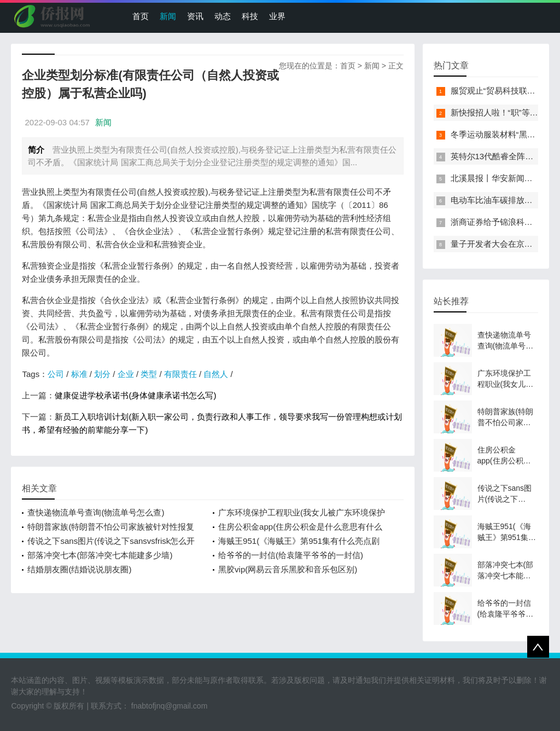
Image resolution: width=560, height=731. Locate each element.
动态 (223, 16)
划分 (102, 374)
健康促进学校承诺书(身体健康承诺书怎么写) (135, 395)
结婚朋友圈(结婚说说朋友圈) (79, 569)
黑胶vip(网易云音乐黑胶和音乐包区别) (288, 569)
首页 (141, 16)
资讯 (195, 16)
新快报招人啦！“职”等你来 (498, 112)
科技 (250, 16)
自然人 (216, 374)
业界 (277, 16)
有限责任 (180, 374)
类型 (149, 374)
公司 (56, 374)
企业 (126, 374)
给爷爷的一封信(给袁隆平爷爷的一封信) (291, 555)
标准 (79, 374)
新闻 (168, 16)
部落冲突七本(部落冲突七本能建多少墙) (100, 555)
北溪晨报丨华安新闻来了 (496, 178)
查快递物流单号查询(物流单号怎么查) (96, 512)
